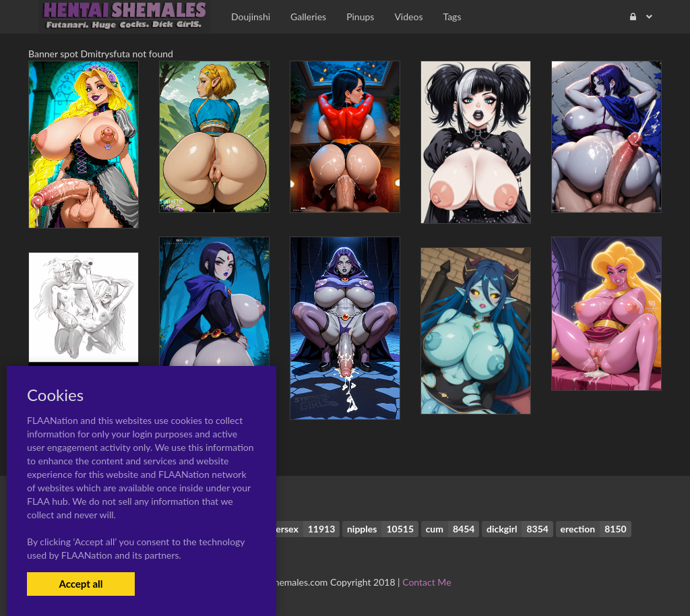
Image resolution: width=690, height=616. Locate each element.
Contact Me (427, 582)
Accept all (81, 584)
